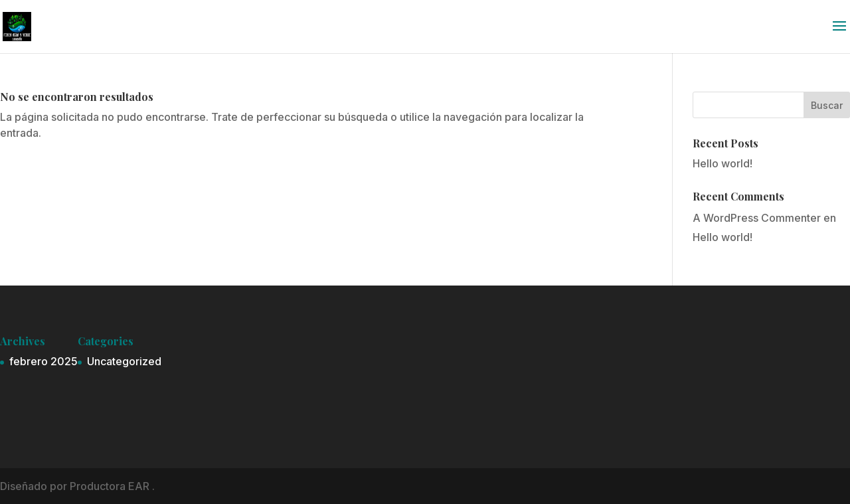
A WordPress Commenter (757, 218)
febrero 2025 (43, 361)
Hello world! (722, 163)
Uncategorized (124, 361)
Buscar (827, 105)
